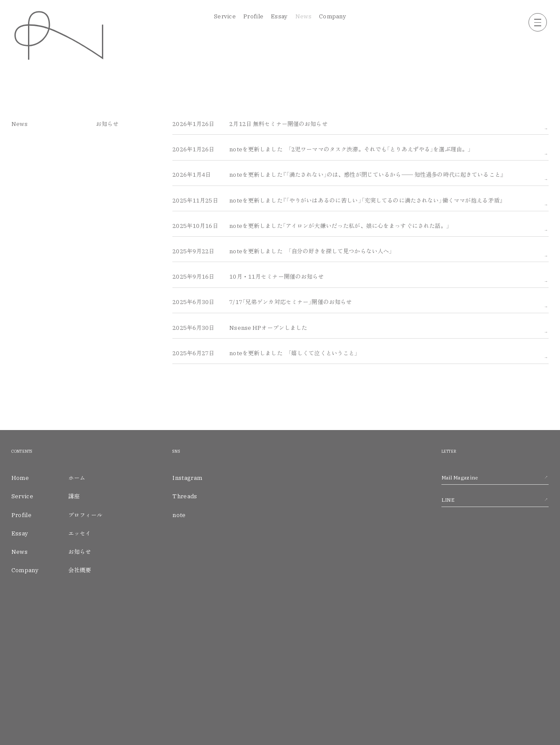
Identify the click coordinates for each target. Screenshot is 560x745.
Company (332, 16)
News (303, 16)
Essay (279, 16)
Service (225, 16)
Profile (253, 16)
